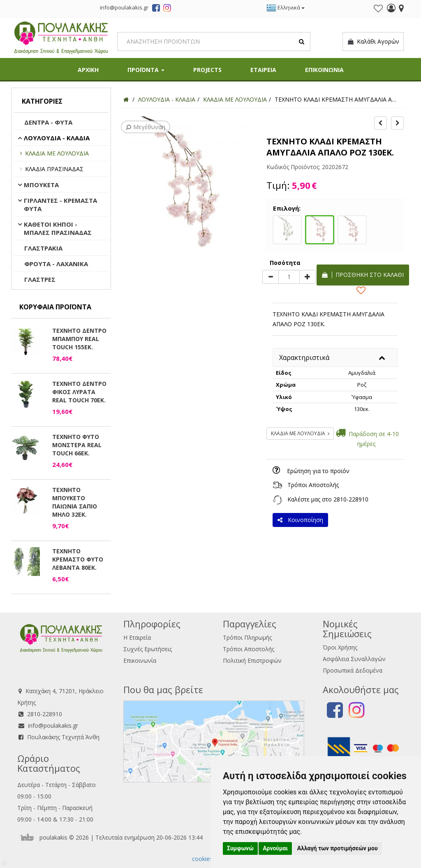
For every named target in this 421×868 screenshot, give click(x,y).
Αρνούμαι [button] (275, 848)
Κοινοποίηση (300, 520)
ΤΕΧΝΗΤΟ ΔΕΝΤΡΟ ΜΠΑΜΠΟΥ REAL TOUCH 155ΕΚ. (79, 339)
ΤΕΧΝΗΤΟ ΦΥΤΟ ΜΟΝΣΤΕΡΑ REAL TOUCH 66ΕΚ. (77, 445)
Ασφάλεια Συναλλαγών (354, 659)
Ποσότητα (285, 263)
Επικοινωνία (140, 660)
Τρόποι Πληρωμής (247, 637)
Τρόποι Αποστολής (313, 485)
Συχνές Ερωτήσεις (148, 649)
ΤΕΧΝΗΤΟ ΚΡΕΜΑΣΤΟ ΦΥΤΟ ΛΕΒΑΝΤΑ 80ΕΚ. (78, 559)
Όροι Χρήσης (340, 647)
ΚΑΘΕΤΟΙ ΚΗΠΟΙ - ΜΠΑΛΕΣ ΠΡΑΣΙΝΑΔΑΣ (58, 228)
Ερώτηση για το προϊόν (318, 471)
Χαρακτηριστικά (304, 357)
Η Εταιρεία (137, 637)
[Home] (126, 99)
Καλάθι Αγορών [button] (373, 42)
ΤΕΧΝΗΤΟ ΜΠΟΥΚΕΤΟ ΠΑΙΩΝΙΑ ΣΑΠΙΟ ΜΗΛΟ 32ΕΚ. (75, 502)
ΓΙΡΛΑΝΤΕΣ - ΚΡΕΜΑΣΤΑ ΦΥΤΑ (60, 204)
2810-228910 (351, 499)
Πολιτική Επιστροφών (252, 660)
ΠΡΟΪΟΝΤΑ (146, 70)
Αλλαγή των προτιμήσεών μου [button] (338, 848)
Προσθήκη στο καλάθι (363, 275)
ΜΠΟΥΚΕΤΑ (41, 185)
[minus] (271, 277)
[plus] (308, 277)
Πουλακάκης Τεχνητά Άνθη (63, 737)
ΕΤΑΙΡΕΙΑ (263, 70)
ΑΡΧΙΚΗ (88, 70)
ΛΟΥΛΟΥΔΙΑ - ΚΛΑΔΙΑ (57, 138)
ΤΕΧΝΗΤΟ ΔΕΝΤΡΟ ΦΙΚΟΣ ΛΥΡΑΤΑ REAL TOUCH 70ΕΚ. (79, 392)
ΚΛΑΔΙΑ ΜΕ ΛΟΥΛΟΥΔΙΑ (57, 153)
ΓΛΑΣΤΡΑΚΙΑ (43, 248)
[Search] (214, 42)
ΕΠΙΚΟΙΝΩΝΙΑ (324, 70)
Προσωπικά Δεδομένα (353, 670)
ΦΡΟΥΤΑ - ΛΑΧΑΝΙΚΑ (56, 264)
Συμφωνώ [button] (240, 848)
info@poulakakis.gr (53, 725)
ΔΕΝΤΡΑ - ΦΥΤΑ (48, 122)
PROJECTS (207, 70)
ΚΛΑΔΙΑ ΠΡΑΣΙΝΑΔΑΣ (54, 169)
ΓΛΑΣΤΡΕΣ (40, 279)
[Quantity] (289, 277)
